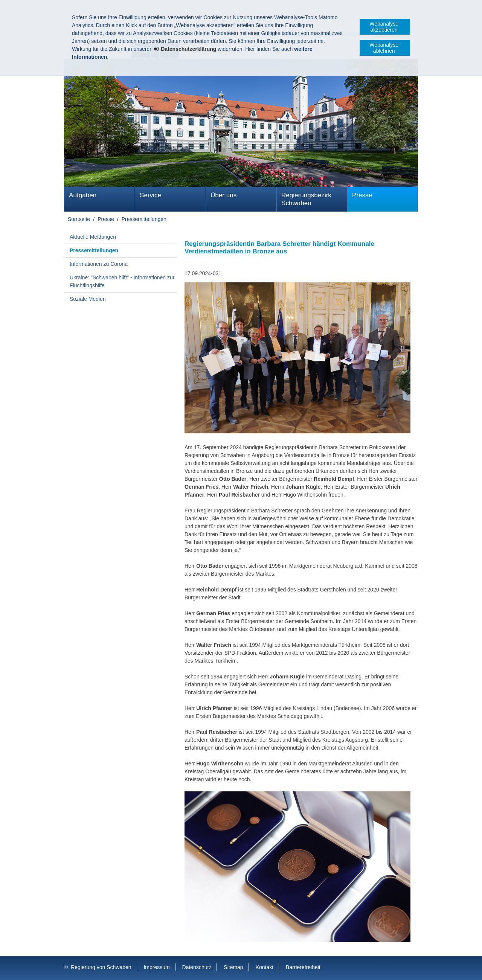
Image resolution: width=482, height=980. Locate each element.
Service (150, 195)
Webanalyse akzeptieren (384, 27)
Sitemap (233, 967)
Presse (362, 195)
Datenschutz (197, 967)
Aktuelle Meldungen (93, 237)
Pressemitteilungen (144, 219)
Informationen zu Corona (99, 264)
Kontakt (265, 967)
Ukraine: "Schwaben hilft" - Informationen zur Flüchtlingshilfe (122, 281)
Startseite (79, 219)
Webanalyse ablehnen (384, 48)
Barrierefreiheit (303, 967)
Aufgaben (83, 195)
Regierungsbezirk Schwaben (306, 199)
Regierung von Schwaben (101, 967)
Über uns (223, 195)
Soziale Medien (88, 299)
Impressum (156, 967)
